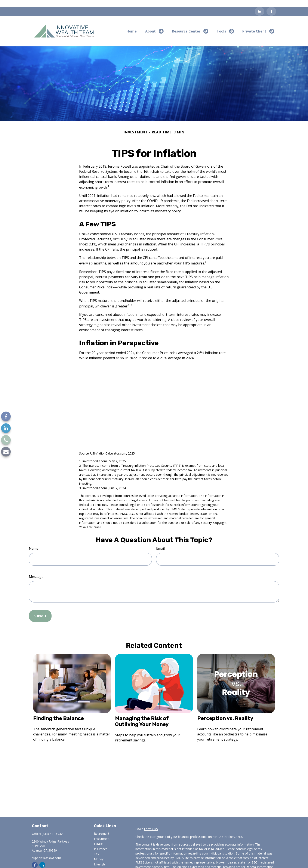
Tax (96, 847)
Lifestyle (100, 857)
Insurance (101, 842)
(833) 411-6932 (52, 827)
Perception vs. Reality (225, 711)
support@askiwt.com (46, 851)
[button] (132, 24)
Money (99, 852)
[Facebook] (271, 4)
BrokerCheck (233, 830)
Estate (98, 837)
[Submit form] (40, 609)
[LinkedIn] (260, 4)
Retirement (102, 826)
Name (34, 541)
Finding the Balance (58, 711)
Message (36, 569)
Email (160, 541)
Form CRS (151, 822)
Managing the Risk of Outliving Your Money (142, 714)
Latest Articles (104, 862)
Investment (102, 832)
